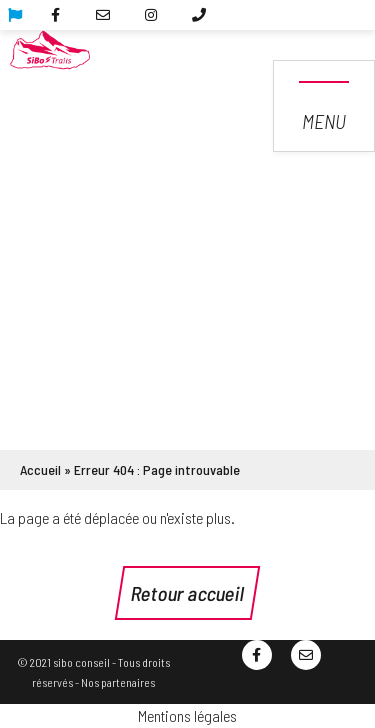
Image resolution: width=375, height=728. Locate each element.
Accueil (40, 469)
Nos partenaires (118, 682)
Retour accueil (187, 593)
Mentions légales (187, 715)
